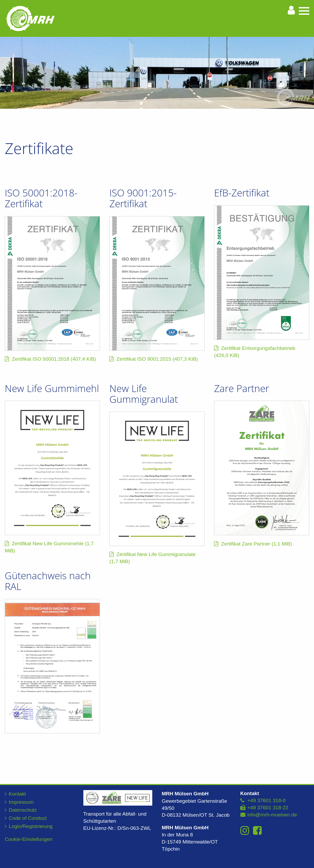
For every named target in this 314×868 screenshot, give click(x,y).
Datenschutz (23, 810)
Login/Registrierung (31, 826)
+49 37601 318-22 (268, 808)
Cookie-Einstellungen (29, 839)
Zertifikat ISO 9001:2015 (157, 359)
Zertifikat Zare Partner (257, 544)
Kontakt (17, 794)
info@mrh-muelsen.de (272, 815)
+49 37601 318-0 (266, 800)
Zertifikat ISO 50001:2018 (54, 359)
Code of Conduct (28, 818)
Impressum (21, 802)
